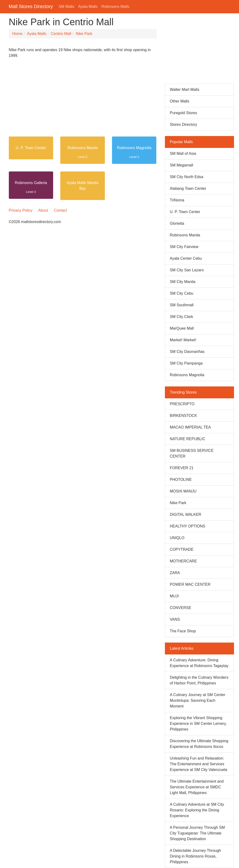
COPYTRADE (182, 549)
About (43, 210)
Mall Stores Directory (31, 6)
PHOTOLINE (181, 480)
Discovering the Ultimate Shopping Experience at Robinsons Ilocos (199, 744)
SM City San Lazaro (187, 270)
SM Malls (66, 7)
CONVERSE (181, 608)
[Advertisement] (83, 99)
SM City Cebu (182, 293)
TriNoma (177, 200)
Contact (60, 210)
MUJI (174, 596)
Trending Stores (183, 392)
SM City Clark (182, 317)
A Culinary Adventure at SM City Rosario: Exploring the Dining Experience (197, 810)
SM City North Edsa (187, 177)
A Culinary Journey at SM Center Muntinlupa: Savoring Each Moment (198, 700)
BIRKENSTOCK (183, 416)
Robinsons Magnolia (134, 148)
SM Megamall (182, 165)
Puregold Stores (184, 113)
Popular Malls (181, 142)
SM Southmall (182, 305)
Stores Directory (184, 124)
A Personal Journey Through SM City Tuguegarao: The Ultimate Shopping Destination (197, 833)
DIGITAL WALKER (186, 514)
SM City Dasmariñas (187, 352)
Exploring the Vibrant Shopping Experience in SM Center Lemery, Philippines (198, 724)
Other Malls (180, 101)
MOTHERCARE (183, 561)
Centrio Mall (61, 34)
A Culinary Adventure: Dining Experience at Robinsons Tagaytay (199, 663)
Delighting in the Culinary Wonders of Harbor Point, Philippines (199, 680)
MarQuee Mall (182, 328)
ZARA (175, 573)
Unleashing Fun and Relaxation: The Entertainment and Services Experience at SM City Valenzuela (199, 764)
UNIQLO (177, 538)
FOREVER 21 (182, 468)
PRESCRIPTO (182, 404)
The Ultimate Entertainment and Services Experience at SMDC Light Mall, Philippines (197, 787)
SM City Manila (183, 282)
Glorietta (177, 223)
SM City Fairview (184, 247)
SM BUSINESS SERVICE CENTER (192, 453)
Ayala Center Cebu (186, 258)
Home (18, 34)
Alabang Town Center (188, 188)
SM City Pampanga (186, 363)
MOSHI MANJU (183, 491)
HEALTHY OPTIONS (188, 526)
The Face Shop (183, 631)
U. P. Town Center (31, 148)
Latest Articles (182, 648)
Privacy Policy (21, 210)
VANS (175, 619)
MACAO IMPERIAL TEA (190, 427)
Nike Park (84, 34)
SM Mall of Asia (183, 154)
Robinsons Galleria (31, 183)
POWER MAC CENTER (190, 584)
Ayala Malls (88, 7)
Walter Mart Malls (185, 90)
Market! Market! (183, 340)
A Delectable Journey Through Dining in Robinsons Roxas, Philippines (196, 856)
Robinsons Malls (115, 7)
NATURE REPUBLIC (188, 439)
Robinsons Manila (83, 148)
